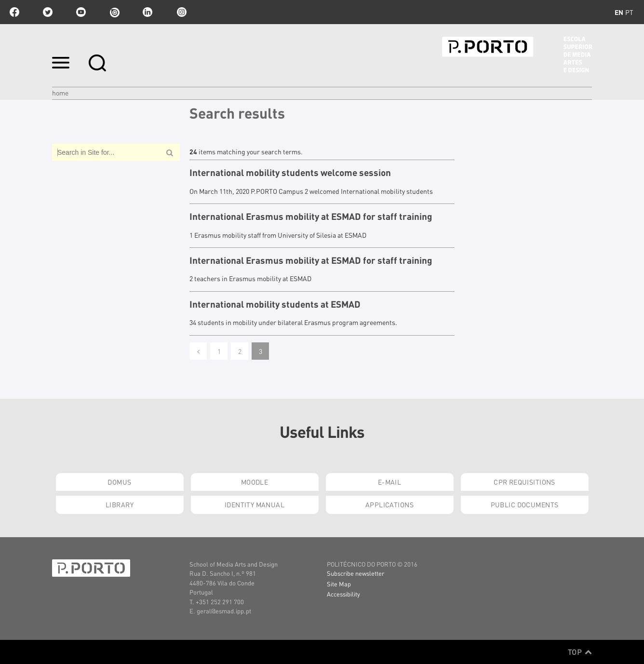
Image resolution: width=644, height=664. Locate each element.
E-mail (390, 482)
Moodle (255, 482)
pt (629, 12)
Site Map (339, 584)
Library (120, 504)
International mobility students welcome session (290, 173)
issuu (114, 12)
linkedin (148, 12)
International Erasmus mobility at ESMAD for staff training (311, 217)
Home (60, 93)
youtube (81, 12)
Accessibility (343, 594)
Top (580, 652)
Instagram (181, 12)
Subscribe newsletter (356, 573)
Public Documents (525, 504)
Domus (119, 482)
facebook (14, 12)
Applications (389, 504)
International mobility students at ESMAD (275, 304)
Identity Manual (255, 504)
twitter (48, 12)
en (619, 12)
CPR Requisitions (524, 482)
